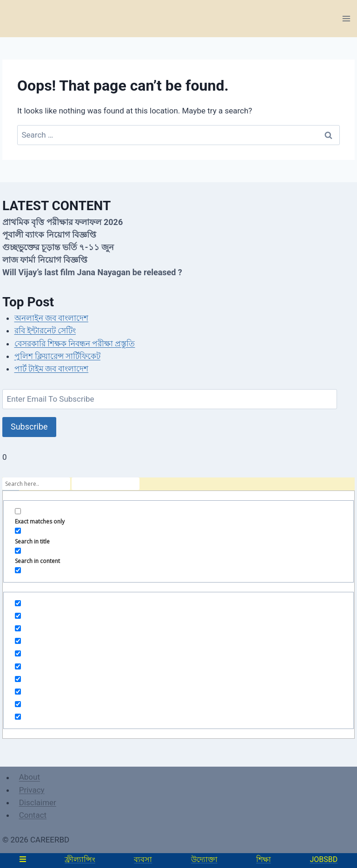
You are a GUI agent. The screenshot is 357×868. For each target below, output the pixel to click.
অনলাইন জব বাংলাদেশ (51, 318)
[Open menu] (346, 18)
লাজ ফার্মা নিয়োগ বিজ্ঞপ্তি (45, 260)
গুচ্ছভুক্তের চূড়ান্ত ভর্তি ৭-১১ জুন (58, 247)
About (30, 777)
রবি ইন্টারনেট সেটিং (45, 331)
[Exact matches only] (18, 511)
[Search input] (36, 484)
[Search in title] (18, 531)
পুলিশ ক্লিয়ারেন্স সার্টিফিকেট (57, 356)
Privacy (32, 790)
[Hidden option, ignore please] (18, 603)
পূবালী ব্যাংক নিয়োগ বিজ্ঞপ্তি (49, 235)
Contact (33, 815)
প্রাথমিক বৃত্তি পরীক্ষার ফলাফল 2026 (63, 222)
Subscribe (29, 427)
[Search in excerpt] (18, 570)
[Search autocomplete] (106, 484)
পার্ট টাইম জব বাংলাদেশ (52, 369)
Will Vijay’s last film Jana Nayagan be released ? (92, 272)
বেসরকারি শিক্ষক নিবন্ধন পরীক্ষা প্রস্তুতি (75, 344)
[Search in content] (18, 551)
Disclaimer (38, 802)
